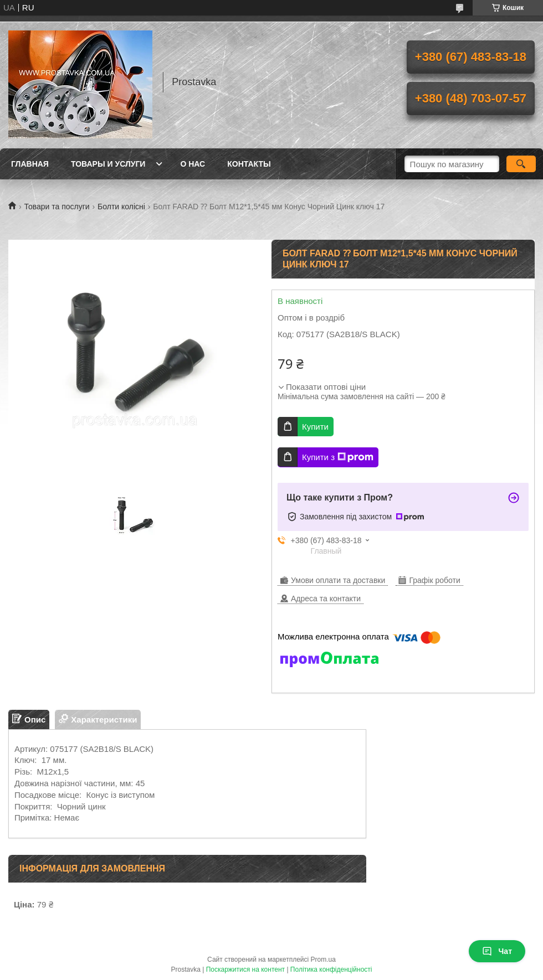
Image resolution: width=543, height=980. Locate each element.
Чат (497, 951)
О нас (193, 164)
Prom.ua (323, 960)
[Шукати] (521, 164)
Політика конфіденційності (331, 969)
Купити (315, 427)
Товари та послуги (57, 207)
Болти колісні (121, 207)
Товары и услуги (108, 164)
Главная (30, 164)
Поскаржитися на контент (245, 969)
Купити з (338, 457)
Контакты (249, 164)
